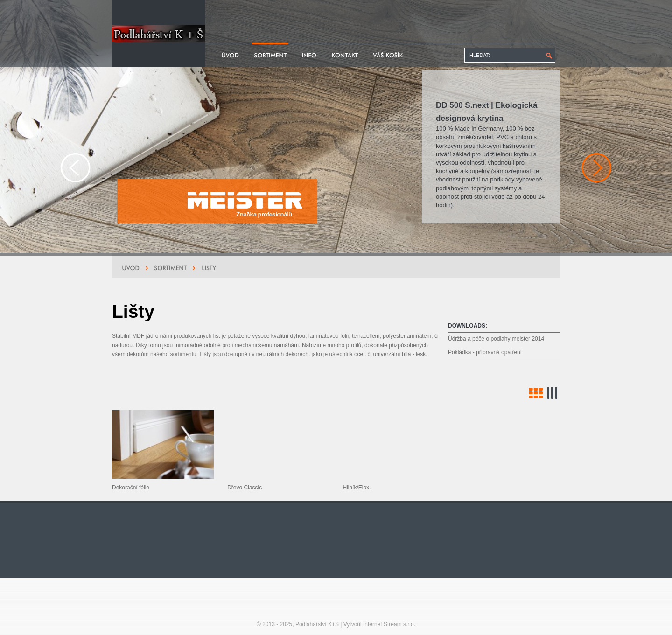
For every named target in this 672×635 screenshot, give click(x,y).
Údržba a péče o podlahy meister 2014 (496, 339)
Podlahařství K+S (317, 624)
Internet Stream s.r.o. (389, 624)
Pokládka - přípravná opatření (485, 352)
